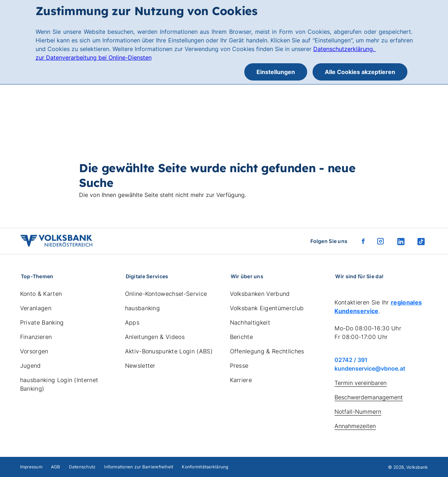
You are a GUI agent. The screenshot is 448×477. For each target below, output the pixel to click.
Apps (132, 322)
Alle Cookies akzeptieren (360, 72)
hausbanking (143, 308)
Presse (239, 366)
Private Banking (42, 322)
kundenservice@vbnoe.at (370, 368)
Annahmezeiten (355, 426)
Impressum (31, 467)
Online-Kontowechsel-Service (166, 294)
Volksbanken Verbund (260, 294)
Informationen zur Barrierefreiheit (139, 467)
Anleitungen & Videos (155, 337)
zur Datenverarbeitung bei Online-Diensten (94, 58)
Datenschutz (82, 467)
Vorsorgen (34, 351)
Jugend (31, 366)
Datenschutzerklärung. (345, 49)
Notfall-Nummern (358, 412)
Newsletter (140, 366)
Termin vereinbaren (361, 383)
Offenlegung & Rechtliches (267, 351)
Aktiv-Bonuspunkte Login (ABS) (169, 351)
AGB (56, 467)
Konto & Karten (41, 294)
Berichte (242, 337)
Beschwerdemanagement (369, 397)
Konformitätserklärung (205, 467)
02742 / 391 (351, 360)
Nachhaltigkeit (250, 322)
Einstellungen (276, 72)
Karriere (241, 380)
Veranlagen (36, 308)
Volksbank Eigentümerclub (267, 308)
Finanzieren (36, 337)
